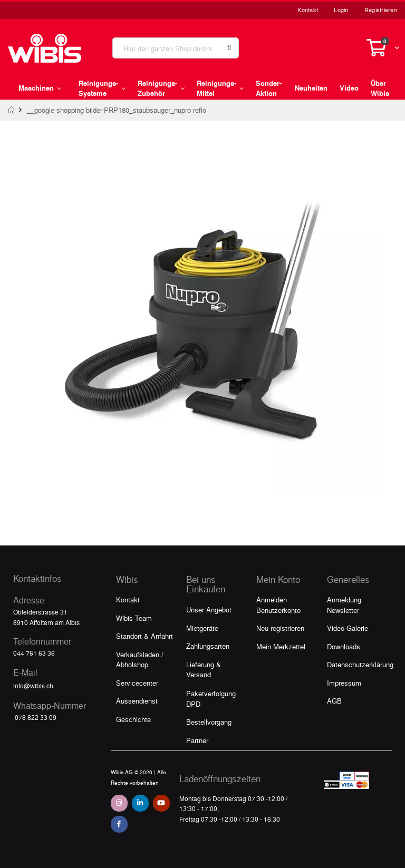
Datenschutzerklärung (360, 664)
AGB (334, 701)
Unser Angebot (209, 609)
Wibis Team (134, 618)
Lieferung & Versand (204, 670)
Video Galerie (348, 628)
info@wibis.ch (33, 686)
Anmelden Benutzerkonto (278, 605)
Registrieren (381, 10)
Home (12, 110)
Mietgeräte (202, 628)
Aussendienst (137, 701)
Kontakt (308, 10)
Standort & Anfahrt (144, 636)
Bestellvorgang (209, 722)
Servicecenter (137, 683)
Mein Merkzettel (281, 646)
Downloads (344, 646)
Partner (197, 740)
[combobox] (176, 48)
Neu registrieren (280, 628)
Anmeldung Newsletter (344, 605)
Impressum (344, 683)
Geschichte (133, 719)
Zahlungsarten (208, 646)
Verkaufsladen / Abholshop (140, 660)
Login (341, 10)
